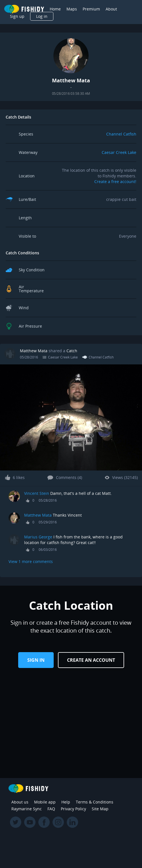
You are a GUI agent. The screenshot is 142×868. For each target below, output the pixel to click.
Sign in (36, 660)
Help (66, 802)
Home (55, 9)
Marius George (38, 537)
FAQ (51, 809)
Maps (72, 9)
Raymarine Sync (27, 809)
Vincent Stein (37, 493)
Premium (91, 9)
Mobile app (45, 802)
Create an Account (91, 660)
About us (20, 802)
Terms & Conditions (95, 802)
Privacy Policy (73, 809)
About (111, 9)
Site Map (100, 809)
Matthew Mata (34, 351)
